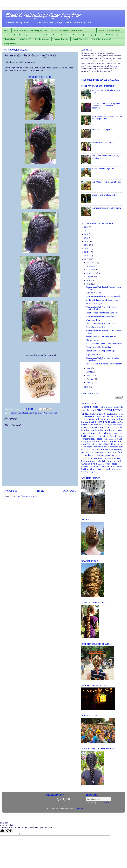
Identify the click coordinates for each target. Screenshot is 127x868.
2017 (86, 245)
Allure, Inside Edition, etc (109, 30)
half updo (109, 450)
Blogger (79, 809)
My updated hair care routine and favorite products (107, 118)
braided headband (105, 430)
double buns (116, 441)
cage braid (113, 434)
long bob (119, 456)
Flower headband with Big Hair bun (102, 337)
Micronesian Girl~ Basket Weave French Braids (103, 288)
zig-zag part (91, 472)
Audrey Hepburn (106, 407)
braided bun (88, 430)
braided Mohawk (113, 427)
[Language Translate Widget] (98, 799)
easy (84, 444)
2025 (87, 227)
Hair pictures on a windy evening (107, 208)
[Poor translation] (9, 831)
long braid (87, 458)
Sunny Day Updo (93, 293)
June (89, 284)
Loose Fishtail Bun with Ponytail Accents (104, 364)
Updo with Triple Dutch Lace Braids (102, 300)
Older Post (69, 491)
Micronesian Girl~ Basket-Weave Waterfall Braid (104, 332)
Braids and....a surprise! (102, 130)
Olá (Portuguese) (42, 39)
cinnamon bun (95, 436)
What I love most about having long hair (30, 30)
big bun (103, 425)
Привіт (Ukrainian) (80, 39)
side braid (100, 467)
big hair (111, 425)
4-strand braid (90, 407)
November (91, 266)
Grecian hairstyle (110, 414)
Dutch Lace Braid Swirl (96, 327)
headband (118, 450)
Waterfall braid (51, 413)
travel (101, 469)
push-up (101, 464)
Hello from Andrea (59, 35)
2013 (86, 259)
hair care (90, 450)
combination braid (92, 439)
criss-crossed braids (113, 439)
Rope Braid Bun (93, 354)
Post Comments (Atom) (26, 496)
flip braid (120, 444)
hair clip (99, 449)
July (89, 280)
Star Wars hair (116, 417)
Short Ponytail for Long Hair (99, 347)
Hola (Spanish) (25, 39)
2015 (86, 252)
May (89, 368)
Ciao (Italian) (9, 39)
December (91, 262)
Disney (91, 410)
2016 (86, 249)
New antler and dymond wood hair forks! (104, 344)
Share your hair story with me (105, 195)
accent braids (102, 422)
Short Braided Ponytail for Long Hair (102, 313)
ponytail (112, 461)
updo (108, 469)
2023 (86, 231)
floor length (87, 447)
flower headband (111, 447)
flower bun (98, 447)
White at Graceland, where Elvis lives (106, 91)
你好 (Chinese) (10, 44)
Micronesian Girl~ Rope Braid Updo (102, 316)
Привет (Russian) (61, 39)
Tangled (85, 419)
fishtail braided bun (107, 444)
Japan (120, 414)
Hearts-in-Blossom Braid (103, 143)
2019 (86, 238)
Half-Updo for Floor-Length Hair (107, 182)
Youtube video (115, 419)
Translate (103, 802)
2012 (86, 387)
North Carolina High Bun (103, 169)
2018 (86, 241)
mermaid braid (110, 459)
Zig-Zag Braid (88, 422)
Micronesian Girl (36, 413)
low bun (98, 458)
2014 (86, 256)
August (90, 277)
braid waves (98, 427)
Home (7, 30)
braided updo (98, 433)
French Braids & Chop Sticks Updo (101, 351)
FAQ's (92, 30)
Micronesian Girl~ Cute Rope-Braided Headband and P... (103, 359)
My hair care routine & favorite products (68, 30)
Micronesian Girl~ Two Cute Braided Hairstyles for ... (102, 308)
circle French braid (113, 436)
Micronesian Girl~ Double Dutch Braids (103, 296)
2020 (87, 234)
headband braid (88, 452)
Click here (113, 66)
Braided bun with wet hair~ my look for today (105, 157)
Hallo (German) (77, 35)
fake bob (91, 444)
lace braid (88, 455)
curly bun (86, 442)
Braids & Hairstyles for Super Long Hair (43, 16)
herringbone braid (103, 452)
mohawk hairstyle (96, 461)
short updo (90, 467)
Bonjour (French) (95, 35)
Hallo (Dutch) (112, 35)
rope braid (111, 464)
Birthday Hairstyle (94, 304)
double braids (100, 441)
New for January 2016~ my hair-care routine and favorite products (106, 106)
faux (97, 444)
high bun (118, 452)
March (90, 375)
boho (89, 427)
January (90, 383)
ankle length (117, 422)
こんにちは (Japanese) (102, 39)
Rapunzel (105, 417)
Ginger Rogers (96, 414)
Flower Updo (92, 340)
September (91, 273)
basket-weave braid (19, 413)
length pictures (105, 456)
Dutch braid (103, 410)
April (89, 372)
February (91, 379)
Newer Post (11, 491)
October (90, 270)
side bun (109, 466)
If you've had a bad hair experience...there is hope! (25, 35)
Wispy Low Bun (93, 320)
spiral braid (92, 469)
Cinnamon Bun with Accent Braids (101, 324)
